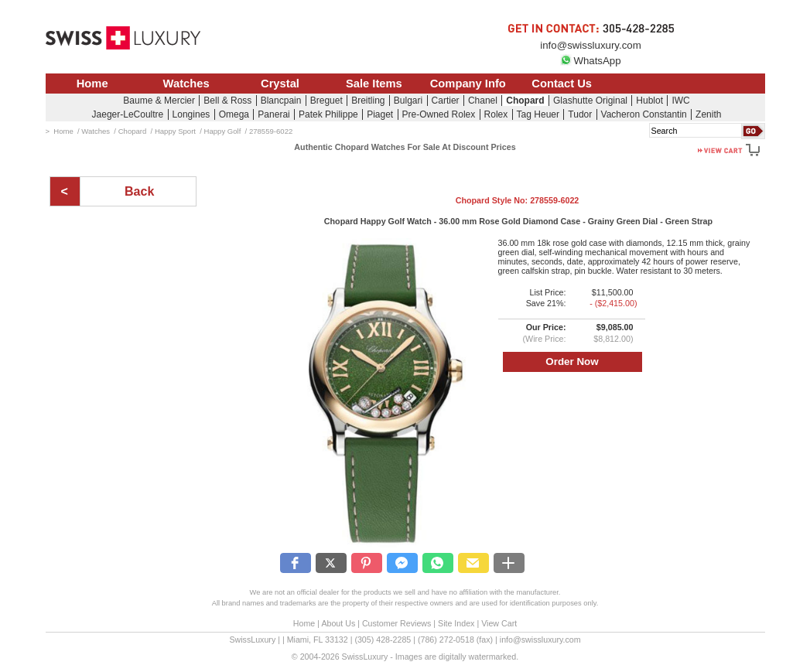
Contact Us (562, 84)
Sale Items (374, 84)
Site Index (456, 623)
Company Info (468, 84)
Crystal (280, 84)
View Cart (499, 623)
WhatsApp (590, 61)
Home (92, 84)
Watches (186, 84)
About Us (338, 623)
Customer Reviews (396, 623)
